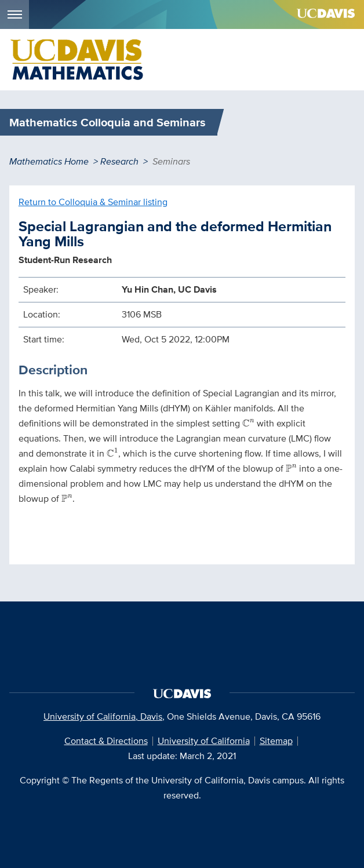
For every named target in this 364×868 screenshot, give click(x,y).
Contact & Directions (106, 741)
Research (119, 161)
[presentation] (248, 423)
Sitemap (276, 741)
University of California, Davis (103, 716)
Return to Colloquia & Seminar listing (93, 202)
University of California (204, 741)
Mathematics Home (49, 161)
